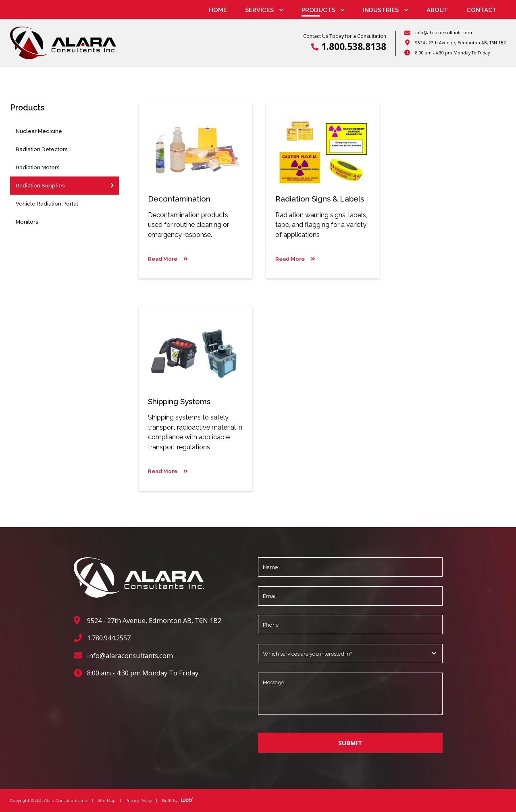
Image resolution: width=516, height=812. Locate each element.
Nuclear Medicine (39, 131)
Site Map (107, 800)
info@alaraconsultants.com (444, 33)
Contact (482, 10)
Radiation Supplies (40, 185)
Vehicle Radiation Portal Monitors (47, 213)
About (437, 10)
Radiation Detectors (42, 149)
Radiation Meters (38, 167)
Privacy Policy (138, 800)
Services (259, 10)
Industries (381, 10)
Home (218, 10)
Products (318, 10)
